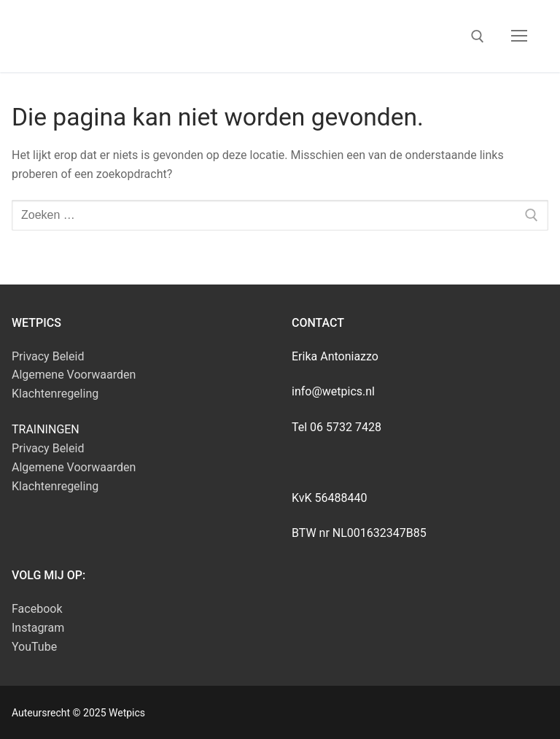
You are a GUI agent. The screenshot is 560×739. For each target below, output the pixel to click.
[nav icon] (519, 36)
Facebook (37, 609)
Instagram (38, 628)
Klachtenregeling (55, 394)
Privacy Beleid (48, 356)
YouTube (34, 647)
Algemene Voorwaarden (74, 375)
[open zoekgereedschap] (478, 36)
